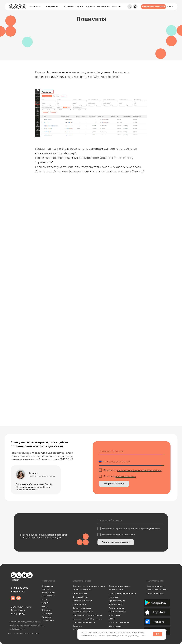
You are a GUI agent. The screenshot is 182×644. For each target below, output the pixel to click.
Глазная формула (117, 612)
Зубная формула (117, 601)
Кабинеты (114, 597)
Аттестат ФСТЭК (18, 629)
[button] (154, 7)
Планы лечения (116, 608)
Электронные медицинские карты (89, 586)
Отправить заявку (114, 484)
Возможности (49, 593)
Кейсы (45, 606)
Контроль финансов (82, 601)
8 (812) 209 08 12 (19, 588)
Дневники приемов (82, 608)
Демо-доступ (116, 626)
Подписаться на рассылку (116, 542)
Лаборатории (79, 604)
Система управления (119, 622)
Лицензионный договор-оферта (26, 622)
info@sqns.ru (17, 592)
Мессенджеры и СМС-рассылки (88, 619)
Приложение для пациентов (123, 593)
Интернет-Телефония (83, 612)
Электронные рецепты (120, 586)
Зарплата (77, 626)
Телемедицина (80, 593)
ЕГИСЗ (112, 619)
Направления (48, 596)
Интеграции (115, 615)
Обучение (47, 610)
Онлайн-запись (117, 590)
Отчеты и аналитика (82, 590)
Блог (44, 603)
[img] (130, 7)
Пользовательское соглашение (23, 633)
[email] (132, 451)
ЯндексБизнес (116, 604)
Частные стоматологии (157, 590)
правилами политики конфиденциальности (139, 470)
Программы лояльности (84, 622)
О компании (48, 586)
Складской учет (80, 597)
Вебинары (47, 614)
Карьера (46, 589)
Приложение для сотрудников (87, 615)
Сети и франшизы (155, 593)
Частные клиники (155, 586)
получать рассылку (126, 476)
